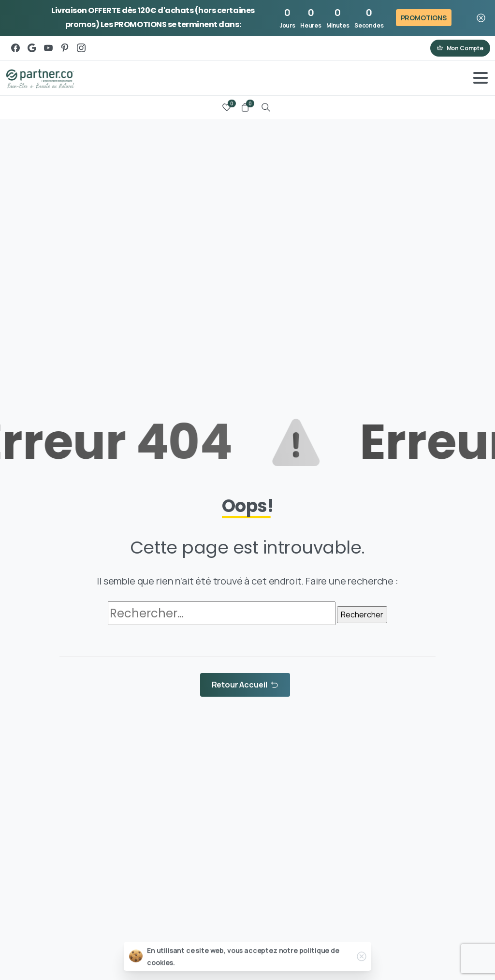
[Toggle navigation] (480, 78)
